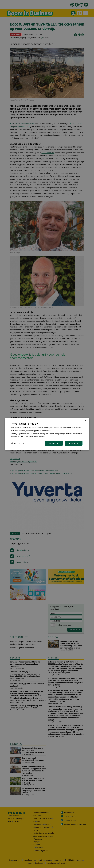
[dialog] (47, 434)
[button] (18, 443)
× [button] (85, 421)
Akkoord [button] (74, 443)
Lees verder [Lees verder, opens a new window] (39, 437)
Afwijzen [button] (54, 443)
